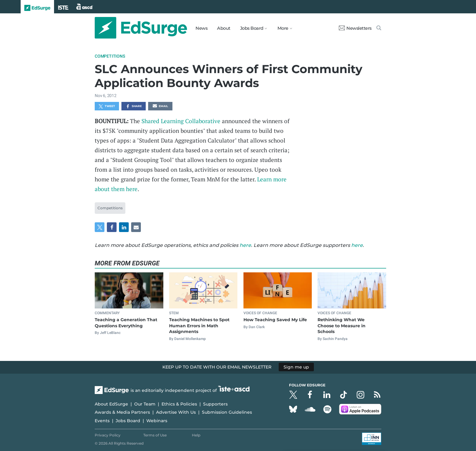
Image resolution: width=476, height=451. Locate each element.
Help (196, 435)
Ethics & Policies (179, 404)
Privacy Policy (108, 435)
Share (134, 106)
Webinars (157, 421)
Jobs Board (128, 421)
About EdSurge (111, 404)
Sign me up (296, 367)
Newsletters (355, 28)
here (245, 245)
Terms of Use (155, 435)
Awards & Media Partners (122, 412)
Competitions (110, 56)
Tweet (107, 106)
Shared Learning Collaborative (181, 121)
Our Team (145, 404)
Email (160, 106)
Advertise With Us (176, 412)
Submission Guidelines (227, 412)
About (224, 28)
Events (102, 421)
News (201, 28)
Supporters (215, 404)
